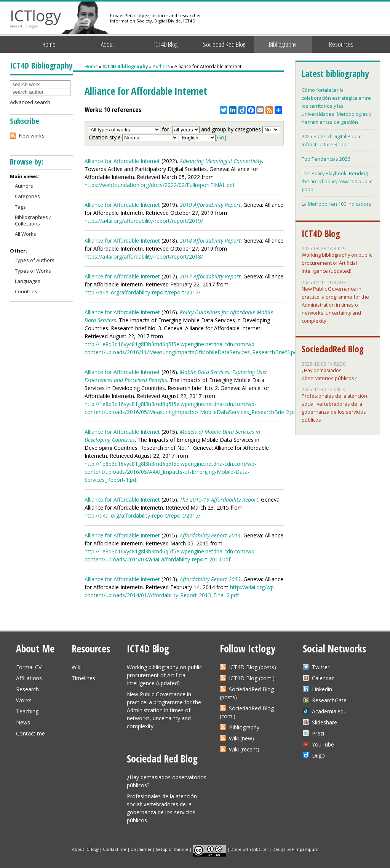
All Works (26, 234)
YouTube (323, 744)
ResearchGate (329, 700)
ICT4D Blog (166, 44)
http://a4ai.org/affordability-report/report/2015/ (142, 516)
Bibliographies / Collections (33, 220)
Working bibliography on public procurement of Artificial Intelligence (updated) (337, 263)
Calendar (323, 678)
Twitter (321, 667)
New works (32, 136)
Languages (28, 281)
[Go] (221, 137)
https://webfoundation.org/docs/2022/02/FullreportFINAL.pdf (160, 185)
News (23, 722)
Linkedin (322, 689)
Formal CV (29, 667)
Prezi (318, 733)
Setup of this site (172, 849)
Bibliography (283, 44)
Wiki (77, 667)
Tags (20, 207)
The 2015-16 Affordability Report (219, 500)
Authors (161, 66)
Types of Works (33, 271)
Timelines (83, 678)
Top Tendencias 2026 (326, 159)
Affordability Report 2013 (210, 579)
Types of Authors (35, 260)
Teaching (27, 711)
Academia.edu (329, 711)
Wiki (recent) (244, 749)
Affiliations (29, 678)
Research (27, 689)
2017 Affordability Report (210, 276)
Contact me (30, 733)
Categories (27, 196)
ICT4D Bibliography (125, 66)
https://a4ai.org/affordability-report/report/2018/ (144, 257)
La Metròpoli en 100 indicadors (336, 204)
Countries (26, 291)
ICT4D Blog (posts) (253, 667)
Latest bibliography (335, 74)
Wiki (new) (241, 738)
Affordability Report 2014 (210, 535)
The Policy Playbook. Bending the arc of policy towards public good (337, 181)
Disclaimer (141, 849)
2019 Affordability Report (210, 205)
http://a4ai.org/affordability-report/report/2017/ (142, 292)
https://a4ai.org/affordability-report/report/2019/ (144, 221)
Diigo (318, 755)
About (107, 44)
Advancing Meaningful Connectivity (221, 161)
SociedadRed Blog (333, 349)
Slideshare (324, 722)
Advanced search (30, 102)
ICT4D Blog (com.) (252, 678)
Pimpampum (305, 849)
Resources (341, 44)
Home (49, 44)
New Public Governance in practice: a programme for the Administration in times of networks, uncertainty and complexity (335, 305)
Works (24, 700)
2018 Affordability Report (210, 241)
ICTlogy (36, 19)
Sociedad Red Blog (224, 44)
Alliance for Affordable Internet (122, 161)
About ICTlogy (85, 849)
